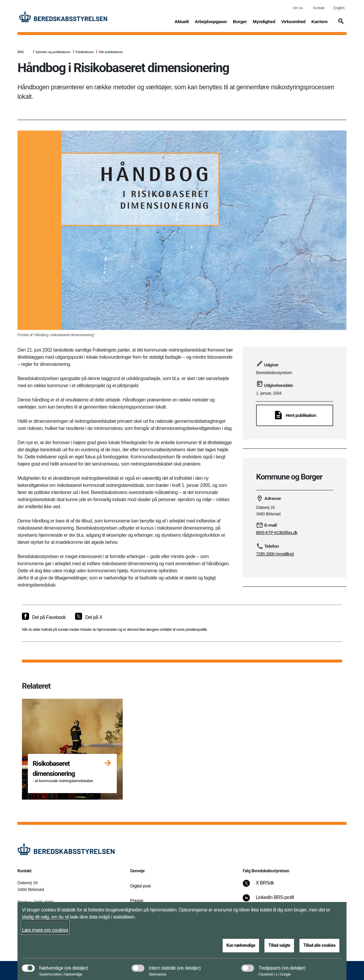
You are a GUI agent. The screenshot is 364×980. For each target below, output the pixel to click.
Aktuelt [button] (182, 21)
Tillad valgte (279, 945)
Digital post (141, 886)
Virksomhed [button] (293, 21)
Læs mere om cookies (45, 930)
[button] (340, 24)
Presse (137, 900)
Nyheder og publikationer (53, 52)
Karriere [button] (319, 21)
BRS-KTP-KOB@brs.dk (277, 533)
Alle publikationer (111, 52)
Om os (298, 8)
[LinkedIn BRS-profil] (272, 900)
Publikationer (85, 52)
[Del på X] (88, 617)
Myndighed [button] (264, 21)
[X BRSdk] (262, 886)
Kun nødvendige (241, 945)
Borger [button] (240, 21)
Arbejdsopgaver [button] (211, 21)
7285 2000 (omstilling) (275, 554)
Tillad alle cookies (319, 945)
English (339, 8)
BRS (21, 52)
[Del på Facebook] (44, 617)
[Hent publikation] (295, 415)
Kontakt (319, 8)
